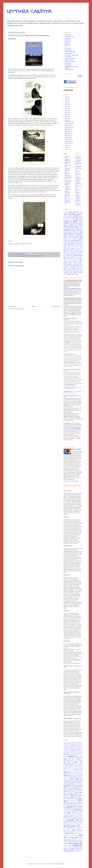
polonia (74, 253)
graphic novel (30, 256)
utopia (70, 273)
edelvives (67, 777)
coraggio (80, 222)
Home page (34, 307)
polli (71, 253)
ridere (71, 259)
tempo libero (69, 270)
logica (67, 238)
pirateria (81, 251)
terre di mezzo (74, 843)
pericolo (78, 250)
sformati (77, 197)
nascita (65, 243)
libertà (81, 236)
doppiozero (67, 43)
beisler (65, 759)
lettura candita (29, 11)
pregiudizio (80, 253)
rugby (73, 260)
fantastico (77, 228)
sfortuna (67, 266)
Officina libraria (78, 748)
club (82, 765)
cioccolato (78, 160)
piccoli (66, 194)
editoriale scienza (74, 778)
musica (81, 242)
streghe (77, 268)
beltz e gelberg (76, 760)
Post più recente (12, 307)
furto (76, 230)
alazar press (70, 752)
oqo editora (77, 824)
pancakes (78, 180)
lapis (69, 812)
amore (74, 214)
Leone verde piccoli (68, 748)
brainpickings (68, 42)
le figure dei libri (68, 50)
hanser (65, 798)
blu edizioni (75, 761)
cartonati (78, 217)
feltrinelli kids (67, 791)
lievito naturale (79, 168)
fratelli (70, 230)
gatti (81, 230)
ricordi (65, 258)
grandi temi (24, 256)
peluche (71, 250)
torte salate (78, 201)
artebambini (66, 755)
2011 (66, 149)
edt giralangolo (67, 785)
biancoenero (67, 761)
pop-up (66, 200)
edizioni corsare (70, 781)
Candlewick (79, 742)
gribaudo (73, 797)
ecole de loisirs (79, 775)
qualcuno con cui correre (70, 62)
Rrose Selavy (73, 749)
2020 (66, 109)
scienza (66, 263)
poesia (66, 199)
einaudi (76, 785)
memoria (37, 256)
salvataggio (80, 260)
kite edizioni (79, 806)
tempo (65, 270)
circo (64, 219)
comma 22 (71, 770)
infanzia (66, 236)
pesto (77, 189)
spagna (74, 267)
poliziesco (68, 253)
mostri (75, 242)
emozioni (78, 226)
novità (41, 256)
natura (72, 243)
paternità (78, 249)
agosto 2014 (68, 130)
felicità (65, 229)
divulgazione (68, 162)
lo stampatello (72, 816)
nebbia (76, 243)
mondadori (70, 820)
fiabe (68, 229)
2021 (66, 107)
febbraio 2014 (68, 141)
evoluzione (66, 228)
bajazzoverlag (70, 758)
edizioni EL (66, 780)
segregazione (80, 263)
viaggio (69, 274)
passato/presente (67, 249)
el (71, 787)
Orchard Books (66, 749)
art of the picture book (70, 37)
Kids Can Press (78, 747)
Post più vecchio (56, 307)
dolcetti (77, 162)
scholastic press (67, 839)
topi (67, 271)
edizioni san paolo (69, 784)
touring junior (71, 847)
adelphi (72, 751)
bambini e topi (68, 40)
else (68, 788)
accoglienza (66, 213)
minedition (73, 818)
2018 (66, 112)
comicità (81, 219)
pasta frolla (78, 183)
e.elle (71, 775)
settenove (74, 839)
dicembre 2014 (68, 122)
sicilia (70, 266)
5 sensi (65, 211)
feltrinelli (77, 790)
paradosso (76, 247)
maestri (77, 238)
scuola (74, 263)
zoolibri (69, 851)
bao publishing (77, 758)
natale (68, 243)
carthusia (81, 764)
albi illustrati (67, 157)
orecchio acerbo (67, 192)
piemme (74, 830)
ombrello (68, 246)
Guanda (72, 745)
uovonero (77, 847)
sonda (81, 840)
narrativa (67, 188)
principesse (77, 254)
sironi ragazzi (73, 840)
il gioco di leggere (72, 802)
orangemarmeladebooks (70, 58)
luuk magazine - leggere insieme (72, 55)
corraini (78, 769)
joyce (72, 236)
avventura (75, 216)
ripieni (77, 192)
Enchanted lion (66, 745)
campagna (73, 217)
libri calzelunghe (68, 53)
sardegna (70, 261)
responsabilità (72, 257)
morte (72, 242)
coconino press (16, 256)
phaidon (79, 829)
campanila (76, 764)
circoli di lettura (69, 219)
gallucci (72, 794)
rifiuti (74, 259)
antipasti (77, 157)
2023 (66, 103)
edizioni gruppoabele (70, 783)
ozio (72, 247)
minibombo (80, 818)
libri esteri (67, 180)
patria (81, 249)
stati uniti (70, 268)
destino (65, 225)
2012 (66, 147)
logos (65, 817)
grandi (20, 256)
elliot (65, 788)
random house (80, 832)
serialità (78, 264)
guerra (70, 233)
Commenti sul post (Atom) (18, 309)
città (74, 219)
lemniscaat (66, 814)
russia (76, 260)
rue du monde (73, 836)
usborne (65, 848)
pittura (65, 253)
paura (65, 250)
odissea (81, 245)
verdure (77, 204)
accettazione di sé (78, 211)
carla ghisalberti (78, 449)
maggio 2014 (68, 135)
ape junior (74, 753)
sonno (81, 265)
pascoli (81, 247)
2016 (66, 116)
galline (78, 230)
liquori (77, 172)
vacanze (75, 272)
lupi (72, 238)
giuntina (67, 797)
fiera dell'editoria (73, 229)
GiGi (66, 47)
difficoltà (72, 225)
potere (76, 253)
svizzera (81, 268)
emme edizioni (74, 788)
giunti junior (80, 795)
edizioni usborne (78, 784)
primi (77, 191)
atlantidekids (68, 38)
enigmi (81, 226)
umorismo (66, 272)
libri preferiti (67, 182)
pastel (81, 828)
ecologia (70, 226)
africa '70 (77, 751)
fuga (73, 230)
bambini (65, 217)
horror (73, 233)
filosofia (78, 229)
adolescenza (72, 213)
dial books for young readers (75, 774)
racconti (69, 256)
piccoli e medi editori (71, 252)
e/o (75, 775)
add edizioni (67, 751)
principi (81, 254)
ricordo (68, 259)
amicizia (69, 214)
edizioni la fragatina (79, 783)
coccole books (68, 767)
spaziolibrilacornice (69, 70)
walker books (74, 850)
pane (77, 182)
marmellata (78, 174)
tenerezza (74, 270)
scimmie (70, 263)
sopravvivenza (66, 267)
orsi (69, 247)
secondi (77, 196)
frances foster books (68, 793)
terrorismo (78, 270)
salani (80, 835)
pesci (81, 250)
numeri (77, 245)
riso (76, 194)
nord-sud (80, 822)
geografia (70, 232)
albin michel (76, 752)
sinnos (65, 840)
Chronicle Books (67, 744)
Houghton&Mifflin (79, 745)
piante (65, 251)
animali (78, 214)
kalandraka (70, 806)
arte (82, 214)
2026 (66, 97)
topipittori (76, 845)
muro (78, 242)
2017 (66, 114)
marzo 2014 (67, 139)
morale (69, 242)
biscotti (77, 158)
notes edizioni (69, 823)
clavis (71, 765)
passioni (73, 249)
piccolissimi (67, 196)
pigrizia (77, 252)
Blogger (62, 864)
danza (71, 223)
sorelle (71, 267)
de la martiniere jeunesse (76, 773)
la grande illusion (68, 809)
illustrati (66, 176)
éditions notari (77, 851)
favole (81, 228)
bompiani (75, 762)
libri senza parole (67, 184)
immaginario (71, 235)
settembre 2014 (68, 128)
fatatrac (70, 790)
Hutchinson (67, 747)
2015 (66, 118)
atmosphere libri (74, 755)
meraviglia (70, 240)
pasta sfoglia (78, 186)
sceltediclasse (68, 202)
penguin (74, 829)
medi (66, 186)
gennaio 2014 (68, 143)
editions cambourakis (73, 777)
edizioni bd (71, 780)
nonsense (65, 245)
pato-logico (67, 829)
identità (65, 235)
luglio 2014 (67, 131)
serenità (75, 264)
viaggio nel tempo (75, 274)
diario (69, 225)
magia (81, 238)
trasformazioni (76, 271)
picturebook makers (69, 60)
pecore (68, 250)
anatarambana (68, 35)
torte (77, 199)
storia (74, 268)
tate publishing (76, 842)
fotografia (66, 230)
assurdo (70, 216)
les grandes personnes (73, 814)
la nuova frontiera (78, 811)
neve (78, 243)
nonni (81, 243)
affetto (78, 213)
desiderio (81, 223)
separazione (70, 264)
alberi (65, 214)
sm (78, 840)
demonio (77, 224)
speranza (78, 267)
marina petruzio (68, 57)
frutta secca (78, 166)
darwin (74, 223)
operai (44, 256)
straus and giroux (68, 842)
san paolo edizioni (73, 837)
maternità (80, 239)
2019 (66, 111)
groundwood (79, 797)
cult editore (76, 771)
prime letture (66, 254)
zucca (77, 205)
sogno (73, 265)
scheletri (81, 261)
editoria (74, 226)
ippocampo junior (72, 804)
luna (69, 238)
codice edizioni (75, 768)
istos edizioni (71, 805)
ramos (72, 256)
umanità (81, 271)
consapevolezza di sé (68, 220)
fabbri (80, 788)
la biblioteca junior (79, 808)
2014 (66, 120)
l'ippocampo (69, 808)
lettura (78, 236)
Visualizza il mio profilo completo (71, 481)
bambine (81, 216)
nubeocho (76, 823)
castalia (66, 765)
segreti (65, 264)
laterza (78, 813)
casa (81, 217)
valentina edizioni (75, 848)
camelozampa (67, 764)
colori (77, 219)
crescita (66, 223)
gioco (77, 232)
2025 (66, 99)
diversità (65, 226)
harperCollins (71, 798)
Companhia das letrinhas (77, 744)
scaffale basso (68, 65)
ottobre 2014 (68, 126)
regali (67, 257)
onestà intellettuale (79, 246)
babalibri (71, 756)
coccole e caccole (77, 767)
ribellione (81, 257)
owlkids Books (70, 828)
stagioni (65, 268)
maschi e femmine (73, 239)
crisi (69, 223)
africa (81, 213)
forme (81, 229)
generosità (66, 232)
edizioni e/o (80, 781)
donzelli (66, 775)
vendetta (65, 274)
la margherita (77, 809)
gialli (74, 232)
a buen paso (80, 749)
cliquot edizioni (77, 765)
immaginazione (79, 235)
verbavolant (66, 850)
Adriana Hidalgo (72, 742)
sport (81, 267)
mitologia (78, 240)
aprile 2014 (67, 137)
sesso (81, 264)
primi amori (72, 254)
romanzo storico (67, 260)
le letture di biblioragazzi (70, 52)
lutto (74, 238)
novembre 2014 (68, 124)
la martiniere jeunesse (67, 811)
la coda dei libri (68, 48)
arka (80, 753)
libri (64, 238)
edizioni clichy (79, 780)
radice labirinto (68, 63)
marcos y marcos (73, 817)
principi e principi (72, 832)
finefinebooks (68, 45)
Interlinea (72, 747)
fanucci (65, 790)
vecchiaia (80, 272)
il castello (72, 800)
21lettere (65, 742)
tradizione (71, 271)
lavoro (34, 256)
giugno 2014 (68, 133)
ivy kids (77, 805)
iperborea (80, 802)
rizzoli (67, 833)
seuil (80, 839)
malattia (65, 239)
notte (69, 245)
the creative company (67, 845)
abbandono (70, 211)
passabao (77, 828)
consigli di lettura (67, 160)
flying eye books (78, 791)
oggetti (65, 246)
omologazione (73, 246)
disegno (81, 225)
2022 (66, 105)
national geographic (73, 822)
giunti (72, 795)
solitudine (77, 265)
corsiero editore (67, 771)
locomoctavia (79, 816)
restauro (77, 257)
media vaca (67, 818)
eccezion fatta (68, 165)
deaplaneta (66, 774)
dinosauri (76, 225)
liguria (77, 171)
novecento (73, 245)
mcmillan (81, 817)
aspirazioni (66, 216)
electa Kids (77, 787)
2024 (66, 101)
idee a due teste (79, 233)
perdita (75, 250)
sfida (64, 266)
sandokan (65, 261)
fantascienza (71, 228)
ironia (69, 236)
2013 (66, 145)
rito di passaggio (79, 259)
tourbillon (65, 847)
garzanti (79, 794)
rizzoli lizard (76, 834)
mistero (74, 240)
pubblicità (65, 256)
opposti (65, 247)
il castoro (79, 800)
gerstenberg (66, 796)
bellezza (69, 217)
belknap (53, 864)
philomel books (66, 830)
